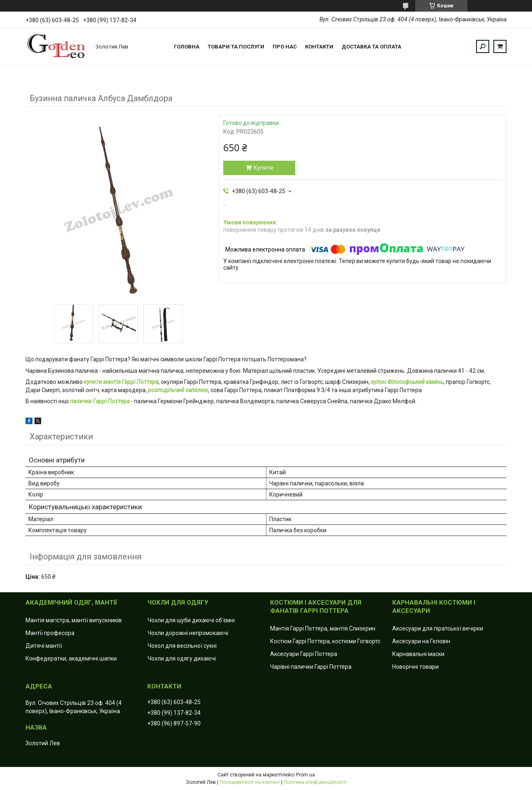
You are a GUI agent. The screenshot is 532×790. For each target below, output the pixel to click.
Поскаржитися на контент (250, 782)
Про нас (285, 47)
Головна (187, 47)
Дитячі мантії (44, 646)
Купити (263, 168)
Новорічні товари (415, 667)
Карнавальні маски (418, 654)
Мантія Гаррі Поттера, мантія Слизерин (323, 628)
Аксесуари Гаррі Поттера (304, 654)
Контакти (319, 47)
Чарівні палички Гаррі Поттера (311, 667)
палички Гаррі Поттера (100, 401)
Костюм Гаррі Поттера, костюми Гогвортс (325, 641)
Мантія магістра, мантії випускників (74, 620)
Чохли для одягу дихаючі (182, 658)
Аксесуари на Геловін (421, 641)
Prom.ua (305, 775)
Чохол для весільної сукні (182, 646)
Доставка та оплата (371, 47)
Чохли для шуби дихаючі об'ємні (191, 620)
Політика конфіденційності (315, 782)
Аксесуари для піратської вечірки (438, 628)
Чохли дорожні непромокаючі (188, 633)
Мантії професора (50, 633)
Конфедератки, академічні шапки (71, 658)
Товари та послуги (236, 47)
